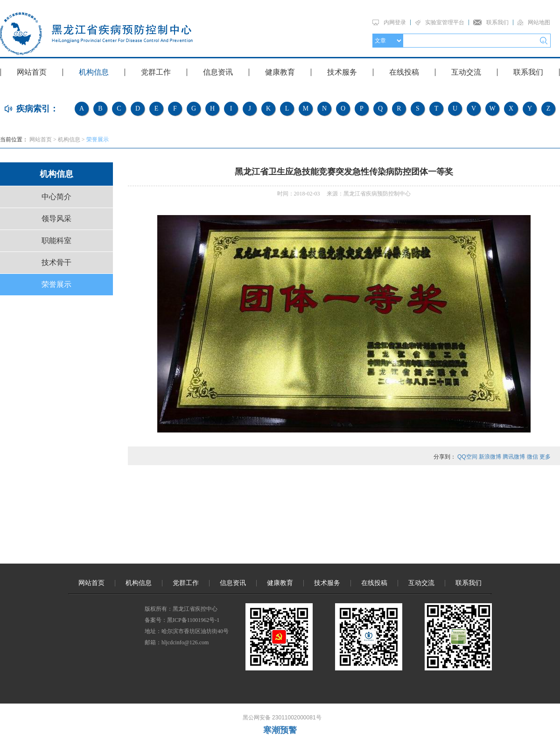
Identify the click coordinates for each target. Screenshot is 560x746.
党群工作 (156, 72)
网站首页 (32, 72)
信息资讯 (218, 72)
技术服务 (342, 72)
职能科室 (56, 241)
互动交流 (466, 72)
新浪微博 (490, 457)
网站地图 (539, 22)
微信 (532, 457)
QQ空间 (467, 457)
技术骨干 (56, 262)
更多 (545, 457)
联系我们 (497, 22)
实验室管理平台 (445, 22)
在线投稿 (404, 72)
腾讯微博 (514, 457)
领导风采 (56, 219)
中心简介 (56, 197)
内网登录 (395, 22)
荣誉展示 (98, 139)
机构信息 (94, 72)
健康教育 (280, 72)
